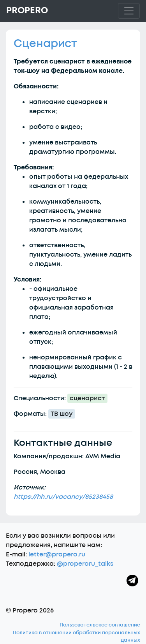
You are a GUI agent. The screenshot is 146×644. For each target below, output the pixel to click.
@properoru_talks (85, 564)
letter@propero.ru (57, 554)
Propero (27, 11)
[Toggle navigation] (129, 11)
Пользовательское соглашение (100, 625)
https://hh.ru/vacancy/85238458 (63, 497)
